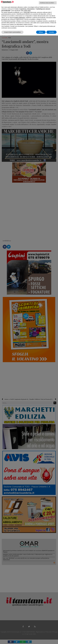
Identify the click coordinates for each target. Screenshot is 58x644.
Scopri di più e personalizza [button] (12, 32)
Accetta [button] (51, 32)
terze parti (27, 12)
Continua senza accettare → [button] (48, 3)
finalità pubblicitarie (20, 18)
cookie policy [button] (27, 11)
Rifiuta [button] (41, 32)
